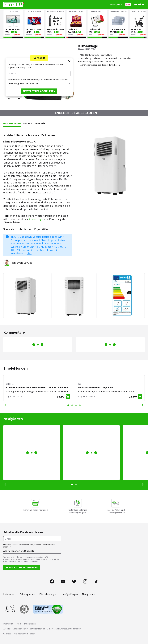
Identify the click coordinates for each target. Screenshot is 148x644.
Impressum (8, 624)
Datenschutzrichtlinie (50, 559)
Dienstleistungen (48, 594)
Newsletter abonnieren (39, 91)
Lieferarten (9, 594)
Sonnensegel (36, 219)
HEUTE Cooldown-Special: (26, 237)
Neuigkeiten (89, 594)
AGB (19, 624)
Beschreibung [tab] (12, 123)
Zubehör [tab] (40, 123)
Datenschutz (30, 624)
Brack (8, 634)
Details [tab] (28, 123)
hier (29, 253)
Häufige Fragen (70, 594)
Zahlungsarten (27, 594)
